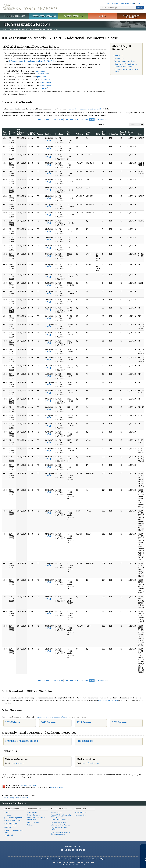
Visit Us (102, 16)
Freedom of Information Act (79, 859)
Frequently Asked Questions (22, 741)
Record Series (123, 133)
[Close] (143, 847)
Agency (40, 134)
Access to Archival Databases (10, 827)
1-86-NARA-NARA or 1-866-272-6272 (73, 865)
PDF (47, 140)
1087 (66, 119)
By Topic (6, 812)
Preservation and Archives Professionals (36, 819)
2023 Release (48, 722)
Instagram (69, 850)
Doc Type (59, 134)
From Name (88, 133)
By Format (7, 815)
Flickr (84, 850)
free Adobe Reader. (28, 786)
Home (5, 29)
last (107, 119)
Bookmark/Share (127, 3)
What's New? (81, 809)
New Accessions (81, 815)
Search (140, 8)
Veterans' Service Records (44, 16)
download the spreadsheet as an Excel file (83, 109)
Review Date (131, 133)
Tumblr (73, 850)
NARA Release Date (20, 132)
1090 (82, 119)
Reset (141, 124)
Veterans (31, 825)
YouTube (77, 850)
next (102, 119)
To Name (79, 134)
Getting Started (57, 812)
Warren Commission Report (125, 61)
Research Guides (59, 809)
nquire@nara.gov (18, 763)
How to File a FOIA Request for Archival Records (60, 833)
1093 (97, 119)
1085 (56, 119)
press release (40, 71)
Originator (114, 134)
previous (46, 119)
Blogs (80, 850)
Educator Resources (73, 16)
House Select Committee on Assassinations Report (126, 65)
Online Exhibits (9, 835)
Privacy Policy (64, 859)
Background (119, 58)
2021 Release (119, 722)
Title (98, 134)
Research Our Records (15, 16)
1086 (61, 119)
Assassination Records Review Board (126, 70)
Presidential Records (11, 823)
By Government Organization (13, 818)
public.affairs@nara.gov (91, 763)
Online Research (11, 809)
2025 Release (13, 722)
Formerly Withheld (31, 133)
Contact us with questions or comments (15, 798)
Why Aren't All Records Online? (59, 829)
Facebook (62, 850)
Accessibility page (57, 788)
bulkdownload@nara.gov (108, 700)
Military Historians (34, 815)
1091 (87, 119)
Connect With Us (73, 847)
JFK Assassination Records (36, 29)
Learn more (126, 864)
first (39, 119)
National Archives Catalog (12, 820)
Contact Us (139, 3)
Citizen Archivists (113, 3)
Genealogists (32, 812)
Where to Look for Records (60, 825)
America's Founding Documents (131, 16)
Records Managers (34, 822)
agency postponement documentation (52, 717)
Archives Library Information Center (13, 831)
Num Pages (105, 133)
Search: (101, 124)
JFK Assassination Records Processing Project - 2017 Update (33, 61)
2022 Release (84, 722)
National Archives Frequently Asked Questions (61, 816)
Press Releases (85, 741)
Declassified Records (59, 822)
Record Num (12, 133)
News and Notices (81, 812)
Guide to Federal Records (60, 820)
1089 (76, 119)
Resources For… (35, 809)
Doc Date (49, 134)
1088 (71, 119)
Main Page (118, 55)
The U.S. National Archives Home (30, 6)
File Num (69, 133)
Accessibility (54, 859)
